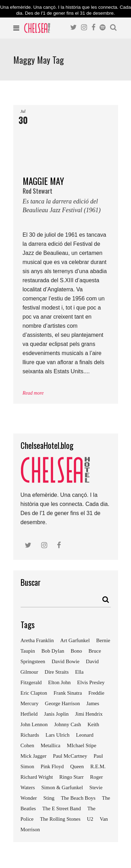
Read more (33, 393)
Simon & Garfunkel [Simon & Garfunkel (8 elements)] (62, 787)
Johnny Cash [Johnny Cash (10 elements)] (68, 724)
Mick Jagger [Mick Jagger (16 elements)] (34, 756)
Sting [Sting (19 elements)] (49, 798)
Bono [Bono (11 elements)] (76, 651)
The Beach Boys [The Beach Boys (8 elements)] (78, 798)
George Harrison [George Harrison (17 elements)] (63, 703)
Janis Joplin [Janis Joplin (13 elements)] (56, 714)
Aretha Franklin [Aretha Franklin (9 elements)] (37, 640)
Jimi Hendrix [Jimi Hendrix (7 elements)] (89, 714)
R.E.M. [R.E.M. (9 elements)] (98, 766)
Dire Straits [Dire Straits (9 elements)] (57, 672)
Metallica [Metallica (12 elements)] (50, 745)
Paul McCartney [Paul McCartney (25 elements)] (70, 756)
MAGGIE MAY (66, 197)
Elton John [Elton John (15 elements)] (60, 682)
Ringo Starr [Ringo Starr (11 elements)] (72, 777)
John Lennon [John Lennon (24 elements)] (34, 724)
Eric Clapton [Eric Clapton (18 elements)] (34, 693)
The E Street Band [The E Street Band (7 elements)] (61, 808)
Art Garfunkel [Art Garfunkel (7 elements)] (75, 640)
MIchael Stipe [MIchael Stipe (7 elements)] (82, 745)
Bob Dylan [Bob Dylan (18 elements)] (53, 651)
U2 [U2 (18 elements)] (90, 819)
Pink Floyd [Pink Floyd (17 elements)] (52, 766)
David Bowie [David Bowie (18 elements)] (66, 661)
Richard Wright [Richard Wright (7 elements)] (37, 777)
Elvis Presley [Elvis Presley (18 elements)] (91, 682)
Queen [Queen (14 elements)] (77, 766)
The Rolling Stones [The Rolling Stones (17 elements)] (60, 819)
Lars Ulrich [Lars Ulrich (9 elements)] (57, 735)
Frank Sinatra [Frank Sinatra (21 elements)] (68, 693)
